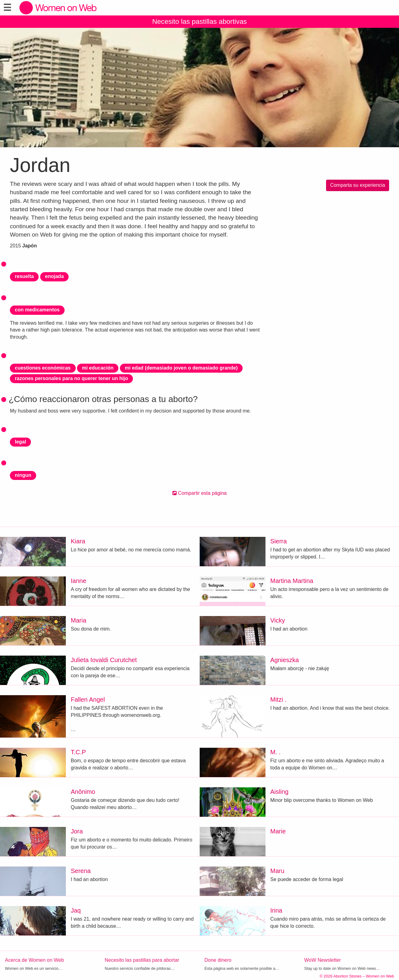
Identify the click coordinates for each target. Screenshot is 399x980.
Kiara (78, 541)
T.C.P (78, 752)
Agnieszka (285, 660)
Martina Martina (292, 581)
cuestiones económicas (43, 368)
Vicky (278, 620)
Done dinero (218, 960)
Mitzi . (278, 700)
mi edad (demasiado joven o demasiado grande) (181, 368)
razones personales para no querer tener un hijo (71, 378)
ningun (23, 475)
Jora (77, 831)
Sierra (279, 541)
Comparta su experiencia (358, 185)
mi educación (98, 368)
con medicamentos (37, 310)
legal (20, 442)
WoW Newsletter (323, 960)
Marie (278, 831)
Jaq (76, 910)
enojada (54, 276)
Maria (79, 620)
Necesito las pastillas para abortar (142, 960)
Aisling (280, 792)
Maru (278, 871)
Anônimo (83, 792)
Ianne (79, 581)
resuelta (24, 276)
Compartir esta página (200, 493)
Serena (81, 871)
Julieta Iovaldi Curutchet (104, 660)
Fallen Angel (88, 700)
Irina (276, 910)
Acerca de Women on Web (34, 960)
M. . (276, 752)
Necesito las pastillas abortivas (199, 21)
